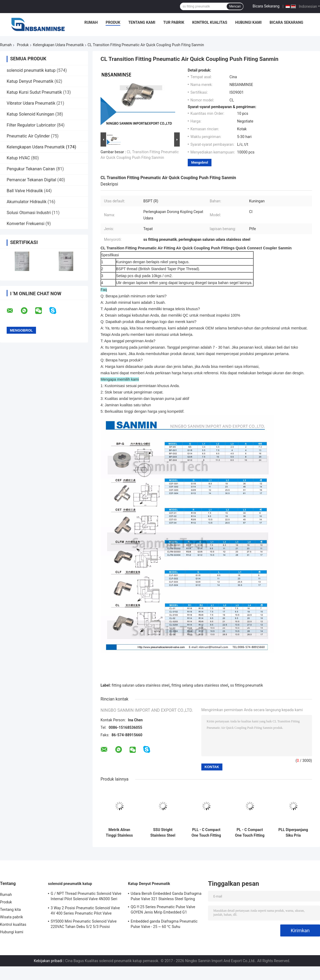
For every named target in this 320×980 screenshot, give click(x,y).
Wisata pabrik (11, 917)
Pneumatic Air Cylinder (28, 136)
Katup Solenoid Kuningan (30, 114)
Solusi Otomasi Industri (29, 213)
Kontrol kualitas (210, 22)
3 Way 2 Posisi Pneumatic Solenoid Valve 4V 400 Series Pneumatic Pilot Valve (85, 911)
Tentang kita (10, 910)
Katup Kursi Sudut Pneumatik (34, 92)
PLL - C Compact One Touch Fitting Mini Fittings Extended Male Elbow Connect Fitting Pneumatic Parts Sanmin (206, 833)
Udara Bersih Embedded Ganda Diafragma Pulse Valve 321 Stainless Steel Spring (166, 896)
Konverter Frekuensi (26, 224)
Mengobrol (200, 162)
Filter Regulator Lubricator (31, 125)
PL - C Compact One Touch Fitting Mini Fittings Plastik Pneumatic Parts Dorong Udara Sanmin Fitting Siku (250, 833)
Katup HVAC (18, 158)
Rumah (91, 22)
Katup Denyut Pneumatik (30, 81)
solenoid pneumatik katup (31, 70)
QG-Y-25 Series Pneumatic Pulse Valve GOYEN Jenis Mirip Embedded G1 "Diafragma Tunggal (163, 910)
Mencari (235, 6)
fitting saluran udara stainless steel (141, 685)
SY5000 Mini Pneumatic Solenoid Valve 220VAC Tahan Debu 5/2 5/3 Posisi (84, 924)
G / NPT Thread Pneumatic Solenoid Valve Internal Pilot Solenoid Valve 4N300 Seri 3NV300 (86, 897)
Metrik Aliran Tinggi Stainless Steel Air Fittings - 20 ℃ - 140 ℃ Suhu (119, 833)
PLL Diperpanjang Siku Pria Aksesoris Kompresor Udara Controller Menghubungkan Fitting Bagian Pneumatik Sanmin (293, 833)
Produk (113, 22)
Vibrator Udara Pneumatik (31, 103)
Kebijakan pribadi (48, 961)
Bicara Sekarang (266, 6)
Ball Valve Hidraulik (25, 191)
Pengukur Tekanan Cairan (31, 169)
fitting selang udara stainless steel (200, 685)
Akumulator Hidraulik (27, 202)
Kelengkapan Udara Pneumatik (59, 45)
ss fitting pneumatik (247, 685)
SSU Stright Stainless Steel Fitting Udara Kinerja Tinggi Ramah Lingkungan (163, 833)
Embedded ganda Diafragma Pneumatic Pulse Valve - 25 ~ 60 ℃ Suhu (164, 924)
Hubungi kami (248, 22)
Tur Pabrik (174, 22)
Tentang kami (142, 22)
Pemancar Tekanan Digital (31, 180)
